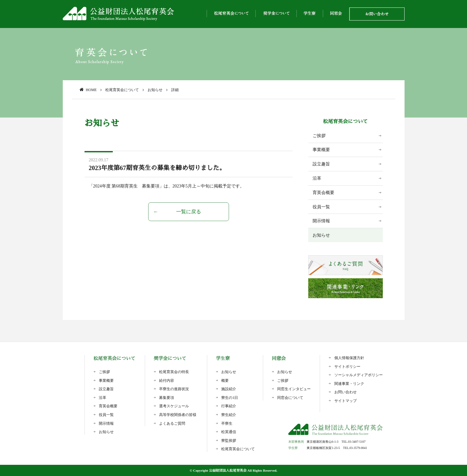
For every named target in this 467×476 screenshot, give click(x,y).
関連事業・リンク (349, 384)
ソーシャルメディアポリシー (359, 375)
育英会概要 (323, 193)
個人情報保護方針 (349, 358)
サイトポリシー (347, 367)
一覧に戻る (189, 212)
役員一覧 (321, 207)
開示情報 (321, 221)
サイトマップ (346, 401)
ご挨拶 (319, 136)
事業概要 (321, 150)
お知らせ (321, 235)
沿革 (317, 178)
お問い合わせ (346, 392)
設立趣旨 (321, 164)
